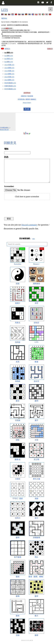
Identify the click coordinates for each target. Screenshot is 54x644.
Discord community (29, 225)
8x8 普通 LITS (9, 59)
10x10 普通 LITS (9, 65)
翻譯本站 (4, 18)
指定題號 (30, 96)
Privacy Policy (27, 102)
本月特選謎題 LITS (10, 89)
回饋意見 (24, 96)
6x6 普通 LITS (9, 53)
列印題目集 (21, 99)
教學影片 (7, 49)
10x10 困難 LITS (9, 68)
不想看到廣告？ (5, 128)
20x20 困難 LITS (9, 80)
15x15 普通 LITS (9, 71)
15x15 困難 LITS (9, 74)
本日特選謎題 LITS (10, 83)
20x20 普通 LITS (9, 77)
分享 (28, 109)
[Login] (3, 3)
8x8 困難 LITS (9, 62)
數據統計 (33, 99)
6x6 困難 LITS (9, 56)
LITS (5, 10)
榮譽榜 (28, 99)
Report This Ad (4, 129)
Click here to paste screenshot (27, 197)
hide (34, 239)
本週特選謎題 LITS (10, 86)
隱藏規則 (50, 49)
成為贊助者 (27, 93)
